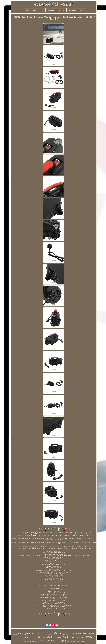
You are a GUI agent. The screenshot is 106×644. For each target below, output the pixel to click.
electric (58, 633)
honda (29, 641)
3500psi (72, 637)
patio (28, 633)
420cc (44, 634)
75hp (24, 641)
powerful (21, 638)
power (89, 637)
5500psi (34, 637)
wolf (68, 641)
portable (81, 641)
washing (50, 634)
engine (78, 634)
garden (40, 641)
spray (82, 638)
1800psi (78, 638)
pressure (49, 640)
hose (57, 641)
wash (49, 637)
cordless (34, 641)
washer (36, 633)
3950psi (63, 641)
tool (54, 638)
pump (92, 634)
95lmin (21, 634)
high (65, 637)
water (27, 637)
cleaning (16, 638)
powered (71, 634)
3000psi (65, 634)
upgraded (59, 638)
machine (15, 634)
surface (73, 641)
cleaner (42, 637)
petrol (85, 634)
